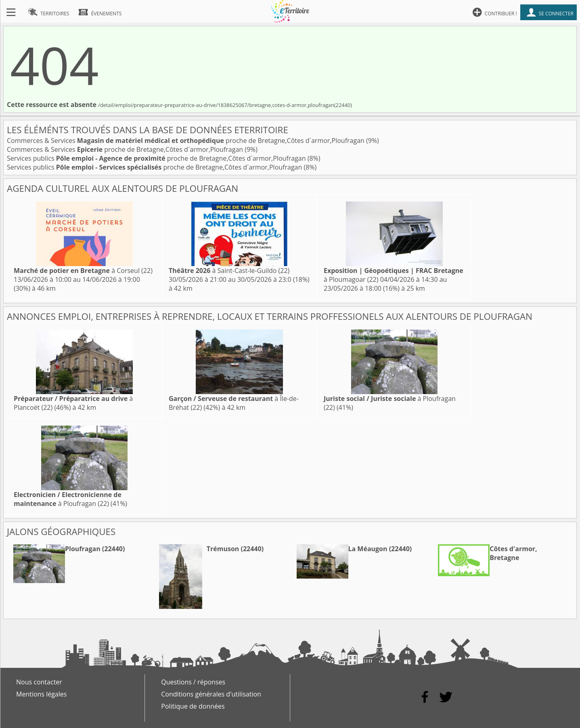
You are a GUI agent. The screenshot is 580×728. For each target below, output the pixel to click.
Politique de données (193, 706)
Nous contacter (39, 682)
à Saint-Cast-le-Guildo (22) (229, 271)
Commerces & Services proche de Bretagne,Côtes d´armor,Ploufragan (186, 141)
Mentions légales (41, 694)
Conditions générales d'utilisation (211, 694)
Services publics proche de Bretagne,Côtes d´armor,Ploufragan (157, 158)
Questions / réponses (193, 682)
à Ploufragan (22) (68, 499)
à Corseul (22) (83, 271)
